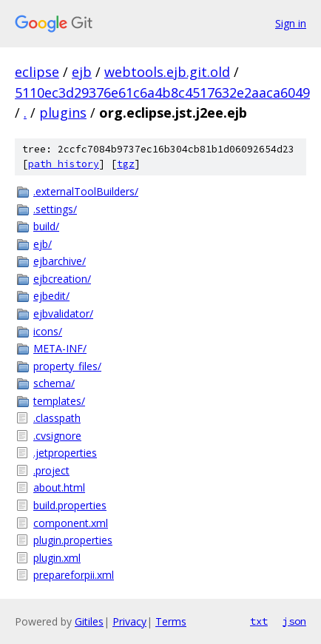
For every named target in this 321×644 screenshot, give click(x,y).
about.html (59, 487)
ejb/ (43, 244)
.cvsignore (57, 436)
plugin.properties (73, 540)
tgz (126, 164)
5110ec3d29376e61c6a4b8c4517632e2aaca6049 (162, 93)
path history (64, 164)
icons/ (48, 331)
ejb (82, 72)
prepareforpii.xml (74, 575)
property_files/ (67, 366)
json (294, 621)
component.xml (71, 523)
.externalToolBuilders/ (86, 191)
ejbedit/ (51, 296)
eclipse (37, 72)
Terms (171, 621)
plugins (63, 113)
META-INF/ (60, 348)
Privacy (129, 621)
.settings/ (55, 209)
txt (259, 621)
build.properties (70, 505)
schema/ (54, 383)
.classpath (57, 418)
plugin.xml (57, 558)
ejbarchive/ (60, 261)
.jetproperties (65, 453)
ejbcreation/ (62, 279)
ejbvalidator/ (63, 313)
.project (51, 470)
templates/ (59, 401)
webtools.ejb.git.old (167, 72)
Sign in (291, 23)
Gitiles (89, 621)
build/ (46, 226)
